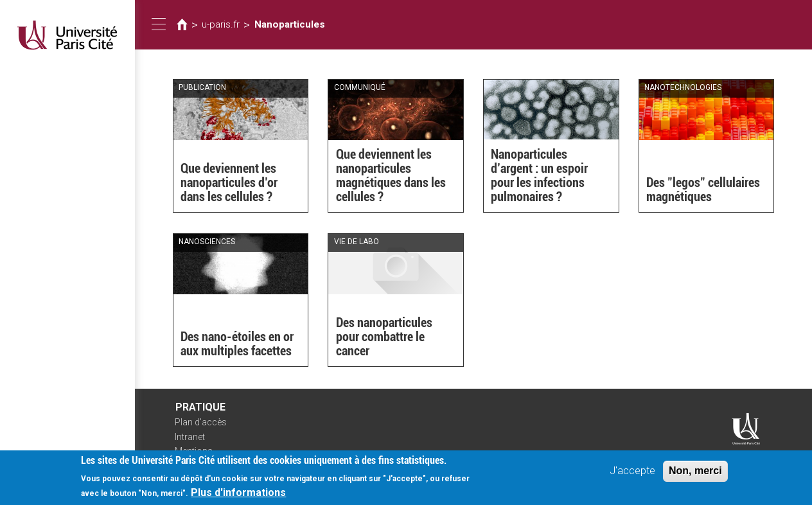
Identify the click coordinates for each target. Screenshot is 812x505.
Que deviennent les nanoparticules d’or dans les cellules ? (229, 182)
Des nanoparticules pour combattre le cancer (384, 337)
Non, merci (695, 476)
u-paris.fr (221, 24)
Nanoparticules (290, 24)
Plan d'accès (201, 422)
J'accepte (632, 476)
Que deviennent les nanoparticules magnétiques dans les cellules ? (391, 175)
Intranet (190, 437)
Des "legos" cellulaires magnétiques (703, 190)
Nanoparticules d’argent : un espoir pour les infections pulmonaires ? (539, 175)
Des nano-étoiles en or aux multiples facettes (237, 344)
